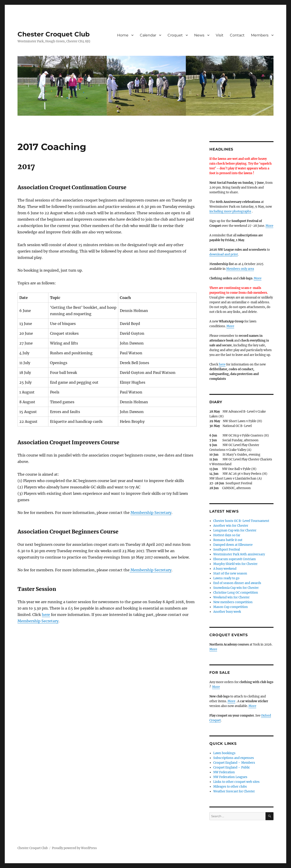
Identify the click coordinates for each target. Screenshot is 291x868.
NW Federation (224, 772)
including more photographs (230, 211)
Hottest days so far (227, 535)
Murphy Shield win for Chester (235, 564)
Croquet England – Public (232, 767)
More (269, 226)
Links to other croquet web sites (236, 782)
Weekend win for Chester (231, 597)
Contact (237, 35)
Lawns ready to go (226, 578)
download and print (224, 254)
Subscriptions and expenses (234, 758)
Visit (220, 35)
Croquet (175, 35)
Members (260, 35)
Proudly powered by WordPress (74, 848)
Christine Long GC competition (236, 593)
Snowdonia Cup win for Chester (236, 588)
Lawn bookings (224, 753)
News (199, 35)
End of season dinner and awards (237, 583)
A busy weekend (225, 569)
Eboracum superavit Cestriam (235, 559)
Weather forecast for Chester (234, 791)
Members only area (240, 269)
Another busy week (227, 612)
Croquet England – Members (234, 763)
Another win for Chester (231, 526)
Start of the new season (230, 573)
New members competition (233, 602)
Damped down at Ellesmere (233, 545)
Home (123, 35)
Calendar (148, 35)
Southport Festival (227, 550)
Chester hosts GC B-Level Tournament (241, 521)
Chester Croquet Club (54, 34)
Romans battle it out (228, 540)
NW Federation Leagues (230, 777)
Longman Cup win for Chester (235, 530)
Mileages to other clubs (230, 787)
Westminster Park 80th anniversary (239, 554)
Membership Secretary (151, 513)
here (46, 615)
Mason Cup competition (231, 607)
